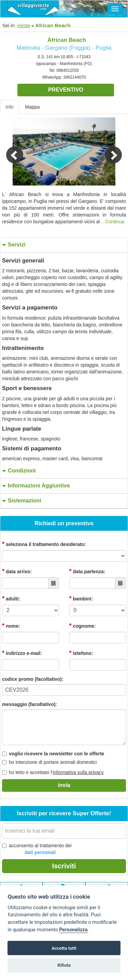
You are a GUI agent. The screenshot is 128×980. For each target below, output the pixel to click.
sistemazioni (21, 501)
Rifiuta (64, 965)
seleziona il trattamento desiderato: (44, 544)
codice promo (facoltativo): (33, 679)
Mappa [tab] (32, 107)
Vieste (24, 26)
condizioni (18, 471)
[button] (10, 151)
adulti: (11, 598)
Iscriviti (64, 866)
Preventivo (66, 90)
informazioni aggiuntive (35, 486)
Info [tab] (9, 107)
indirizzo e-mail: (22, 653)
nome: (11, 626)
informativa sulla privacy (78, 772)
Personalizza (73, 930)
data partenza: (87, 571)
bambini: (81, 598)
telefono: (81, 653)
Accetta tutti (64, 948)
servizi (13, 245)
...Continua (113, 222)
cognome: (83, 626)
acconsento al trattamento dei (37, 849)
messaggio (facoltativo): (30, 704)
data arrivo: (17, 571)
